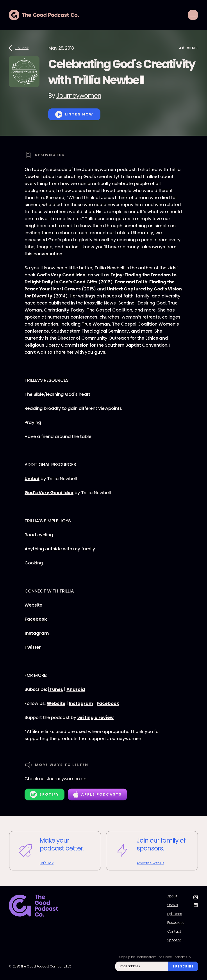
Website (56, 703)
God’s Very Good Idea (61, 275)
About (172, 896)
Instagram (37, 633)
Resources (176, 923)
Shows (173, 905)
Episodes (175, 914)
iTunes (55, 689)
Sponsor (174, 940)
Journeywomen (79, 96)
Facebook (36, 619)
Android (76, 689)
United (32, 479)
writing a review (95, 717)
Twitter (33, 647)
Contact (174, 931)
